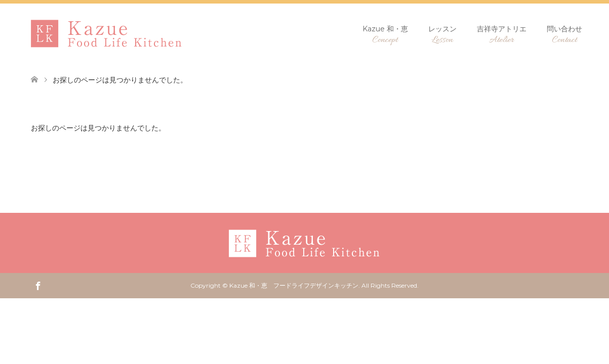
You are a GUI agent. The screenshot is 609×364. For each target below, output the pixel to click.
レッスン (442, 35)
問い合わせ (564, 35)
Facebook (38, 285)
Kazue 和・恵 (385, 35)
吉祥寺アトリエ (502, 35)
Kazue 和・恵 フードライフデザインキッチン (294, 285)
